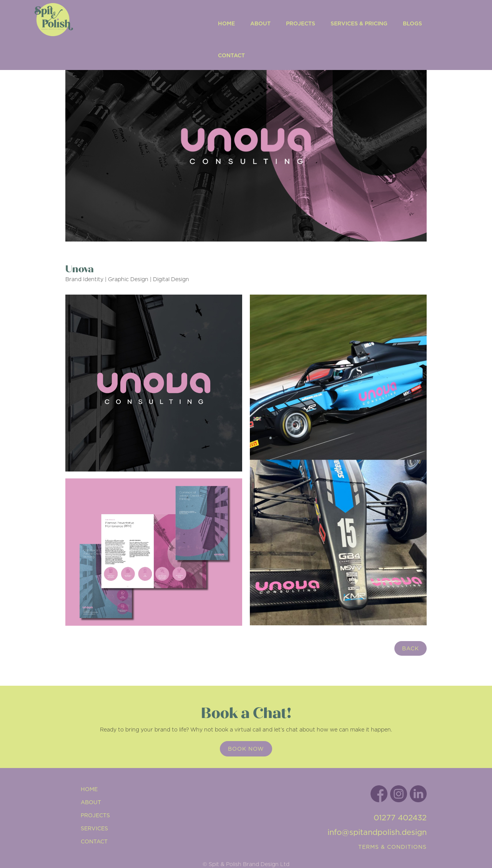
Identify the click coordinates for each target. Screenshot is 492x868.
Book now (246, 749)
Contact (231, 55)
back (411, 648)
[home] (117, 35)
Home (226, 23)
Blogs (412, 23)
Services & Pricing (359, 23)
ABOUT (260, 23)
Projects (301, 23)
